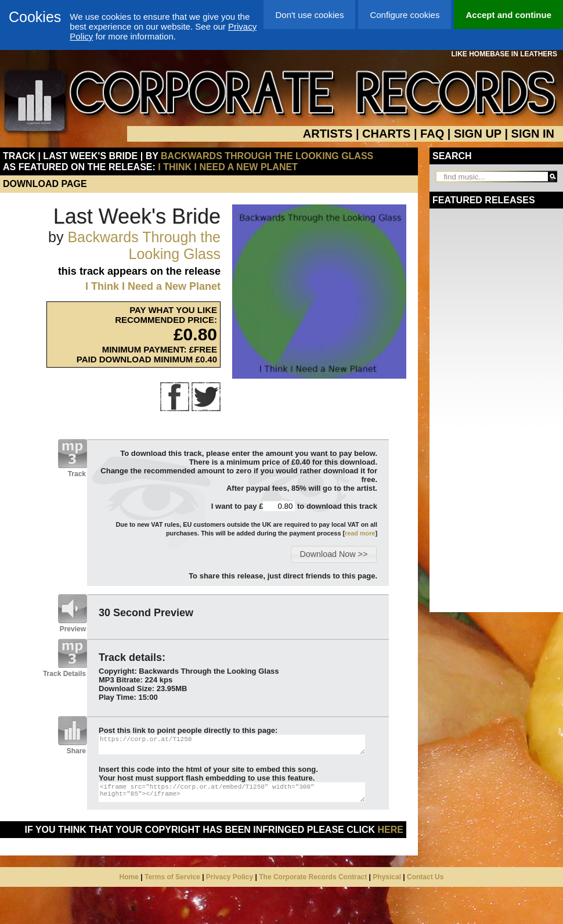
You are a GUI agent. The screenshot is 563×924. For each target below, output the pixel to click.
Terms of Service (172, 877)
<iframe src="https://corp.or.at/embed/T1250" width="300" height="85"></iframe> (232, 792)
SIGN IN (533, 134)
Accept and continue (508, 15)
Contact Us (425, 877)
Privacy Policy (230, 877)
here (391, 830)
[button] (333, 554)
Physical (387, 877)
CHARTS (386, 134)
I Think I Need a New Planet (228, 167)
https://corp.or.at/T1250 (232, 745)
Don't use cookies (309, 15)
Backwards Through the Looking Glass (267, 156)
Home (129, 877)
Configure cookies (405, 15)
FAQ (432, 134)
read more (360, 533)
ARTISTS (328, 134)
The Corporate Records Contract (313, 877)
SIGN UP (478, 134)
